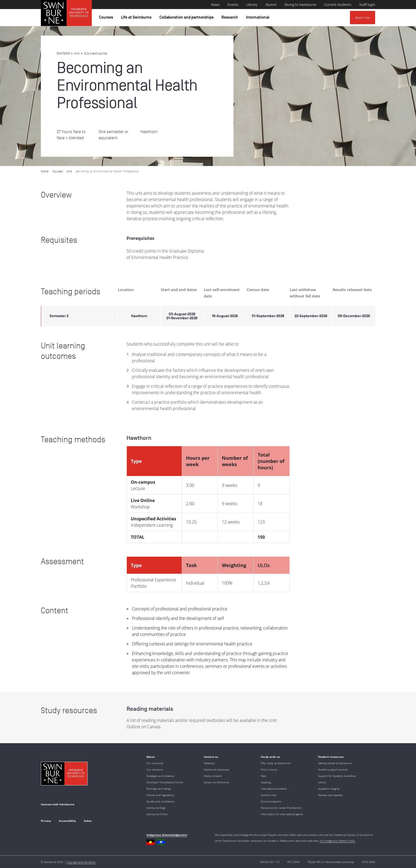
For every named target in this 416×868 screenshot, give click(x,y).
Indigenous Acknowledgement (167, 835)
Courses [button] (107, 19)
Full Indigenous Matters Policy (337, 841)
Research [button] (231, 19)
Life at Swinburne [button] (137, 19)
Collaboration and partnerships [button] (187, 19)
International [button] (258, 19)
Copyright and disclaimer (81, 862)
